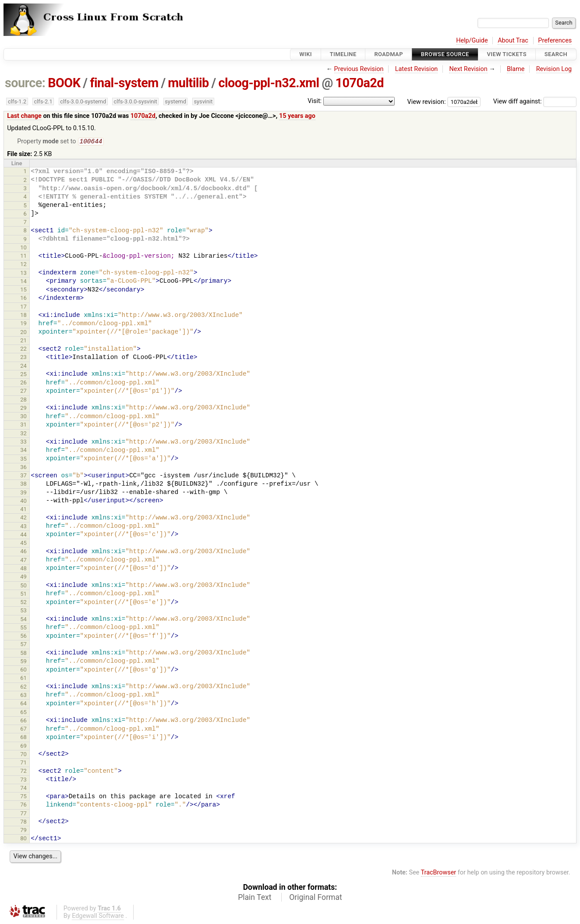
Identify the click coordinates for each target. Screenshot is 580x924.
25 (23, 375)
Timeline (343, 54)
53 (23, 611)
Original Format (316, 898)
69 (23, 747)
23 (23, 358)
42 (23, 518)
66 (23, 721)
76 (23, 805)
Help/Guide (472, 41)
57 (23, 645)
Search (556, 54)
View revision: (427, 101)
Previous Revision (359, 69)
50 (23, 586)
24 (23, 367)
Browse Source (445, 54)
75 (23, 797)
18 (23, 316)
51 (23, 595)
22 (23, 350)
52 (23, 603)
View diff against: (535, 101)
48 (23, 569)
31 (23, 425)
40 (23, 502)
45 (23, 544)
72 (23, 772)
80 (23, 839)
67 (23, 730)
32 (23, 434)
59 (23, 662)
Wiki (306, 54)
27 (23, 392)
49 (23, 577)
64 (23, 704)
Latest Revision (417, 69)
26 (23, 383)
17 (23, 307)
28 (23, 400)
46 (23, 552)
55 (23, 628)
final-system (124, 83)
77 (23, 814)
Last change (24, 116)
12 (23, 265)
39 (23, 493)
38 (23, 485)
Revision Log (554, 69)
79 (23, 831)
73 (23, 780)
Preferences (555, 41)
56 (23, 637)
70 (23, 755)
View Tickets (507, 54)
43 (23, 527)
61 (23, 679)
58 (23, 654)
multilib (188, 83)
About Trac (513, 41)
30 (23, 417)
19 (23, 324)
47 (23, 561)
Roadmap (389, 54)
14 (23, 282)
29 (23, 409)
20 (23, 333)
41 (23, 510)
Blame (516, 69)
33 (23, 442)
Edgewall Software (98, 917)
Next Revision (468, 69)
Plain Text (255, 898)
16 (23, 299)
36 (23, 468)
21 (23, 341)
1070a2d (359, 83)
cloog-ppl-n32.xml (269, 83)
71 (23, 763)
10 (23, 248)
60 (23, 670)
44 (23, 535)
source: (25, 83)
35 (23, 460)
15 (23, 290)
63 (23, 696)
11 (23, 257)
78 (23, 823)
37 (23, 476)
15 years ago (297, 116)
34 (23, 451)
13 (23, 274)
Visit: (315, 101)
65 (23, 713)
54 (23, 620)
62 (23, 688)
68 (23, 738)
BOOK (64, 83)
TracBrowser (439, 873)
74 (23, 789)
